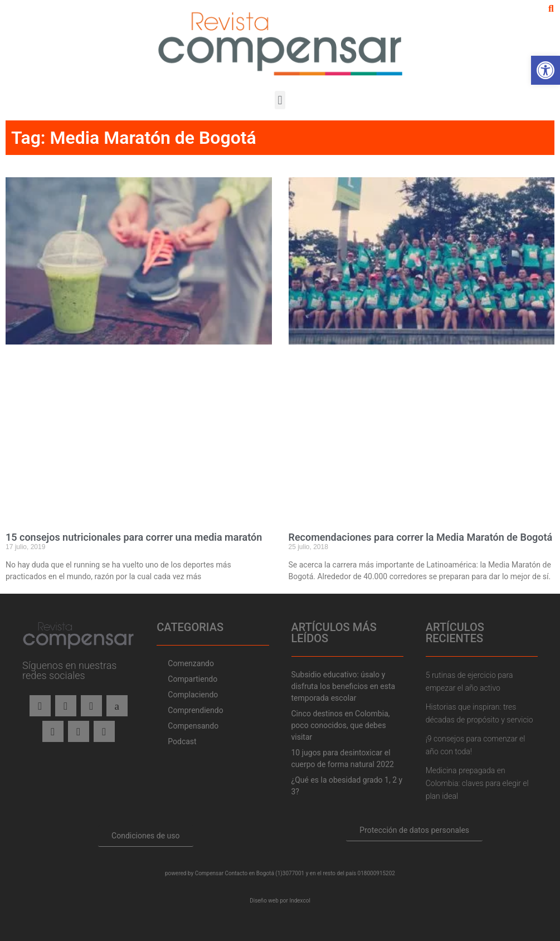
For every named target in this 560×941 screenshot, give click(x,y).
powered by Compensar (194, 873)
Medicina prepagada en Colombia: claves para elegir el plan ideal (477, 783)
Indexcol (300, 901)
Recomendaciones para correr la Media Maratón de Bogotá (421, 537)
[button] (551, 9)
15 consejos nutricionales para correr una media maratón (134, 537)
